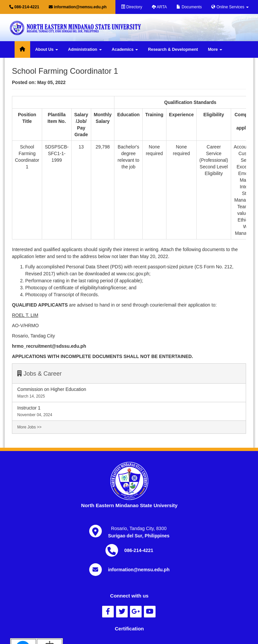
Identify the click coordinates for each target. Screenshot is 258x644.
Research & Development (173, 49)
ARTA (160, 7)
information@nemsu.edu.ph (78, 7)
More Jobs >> (29, 427)
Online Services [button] (230, 7)
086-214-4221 (24, 7)
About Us (47, 49)
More (215, 49)
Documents (189, 7)
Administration (85, 49)
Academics (125, 49)
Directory (131, 7)
